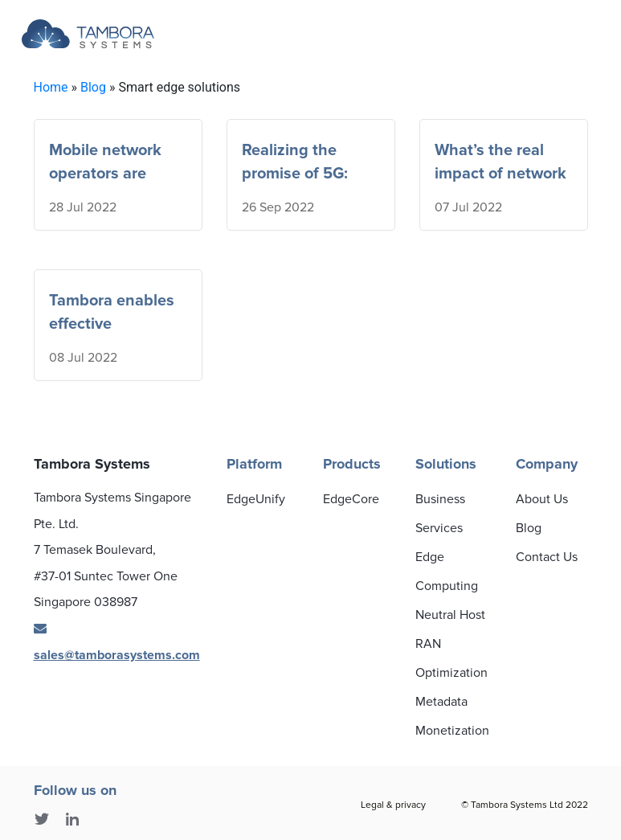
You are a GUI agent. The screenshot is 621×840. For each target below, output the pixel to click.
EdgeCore (351, 499)
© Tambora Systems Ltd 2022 (525, 805)
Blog (93, 87)
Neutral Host (450, 615)
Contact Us (547, 557)
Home (51, 87)
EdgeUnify (256, 499)
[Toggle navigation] (471, 35)
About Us (542, 499)
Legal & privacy (393, 805)
